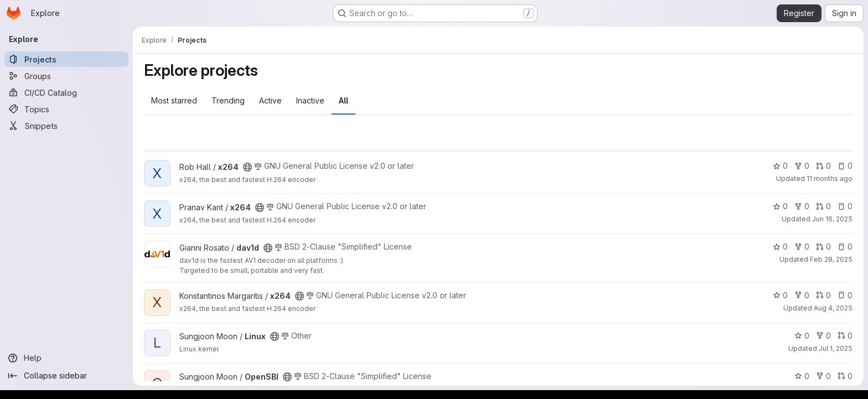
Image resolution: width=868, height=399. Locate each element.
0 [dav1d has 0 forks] (802, 247)
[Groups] (66, 76)
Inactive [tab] (310, 100)
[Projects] (66, 59)
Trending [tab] (228, 100)
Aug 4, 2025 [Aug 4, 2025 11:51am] (833, 308)
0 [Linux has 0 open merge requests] (845, 336)
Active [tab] (270, 100)
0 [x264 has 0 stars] (780, 166)
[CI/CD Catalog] (66, 92)
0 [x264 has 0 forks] (802, 166)
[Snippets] (66, 126)
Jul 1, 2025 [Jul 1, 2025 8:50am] (836, 348)
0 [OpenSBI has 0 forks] (823, 376)
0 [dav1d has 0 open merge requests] (823, 247)
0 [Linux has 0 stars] (802, 336)
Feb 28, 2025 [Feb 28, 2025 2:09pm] (831, 259)
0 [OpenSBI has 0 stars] (802, 376)
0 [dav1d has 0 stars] (780, 247)
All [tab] (343, 100)
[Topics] (66, 109)
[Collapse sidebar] (66, 376)
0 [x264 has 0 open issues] (845, 166)
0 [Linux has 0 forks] (823, 336)
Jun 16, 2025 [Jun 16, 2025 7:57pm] (832, 219)
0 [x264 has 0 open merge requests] (823, 166)
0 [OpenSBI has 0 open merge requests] (845, 376)
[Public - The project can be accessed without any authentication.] (247, 167)
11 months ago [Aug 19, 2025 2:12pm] (830, 178)
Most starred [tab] (174, 100)
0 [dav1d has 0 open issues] (845, 247)
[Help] (66, 358)
